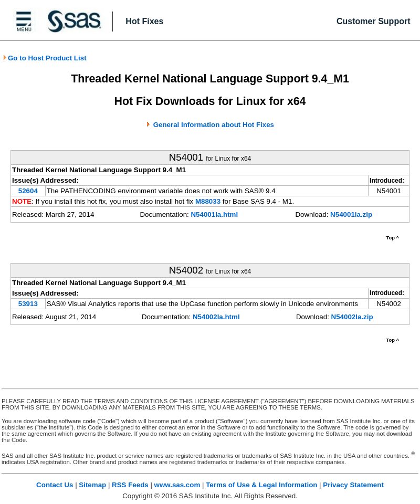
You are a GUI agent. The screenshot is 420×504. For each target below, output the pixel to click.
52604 (28, 191)
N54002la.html (216, 317)
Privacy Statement (353, 485)
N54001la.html (214, 214)
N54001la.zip (351, 214)
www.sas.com (177, 485)
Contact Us (55, 485)
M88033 (208, 201)
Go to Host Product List (45, 58)
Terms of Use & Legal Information (261, 485)
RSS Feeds (130, 485)
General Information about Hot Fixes (214, 125)
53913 (28, 304)
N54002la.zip (352, 317)
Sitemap (92, 485)
